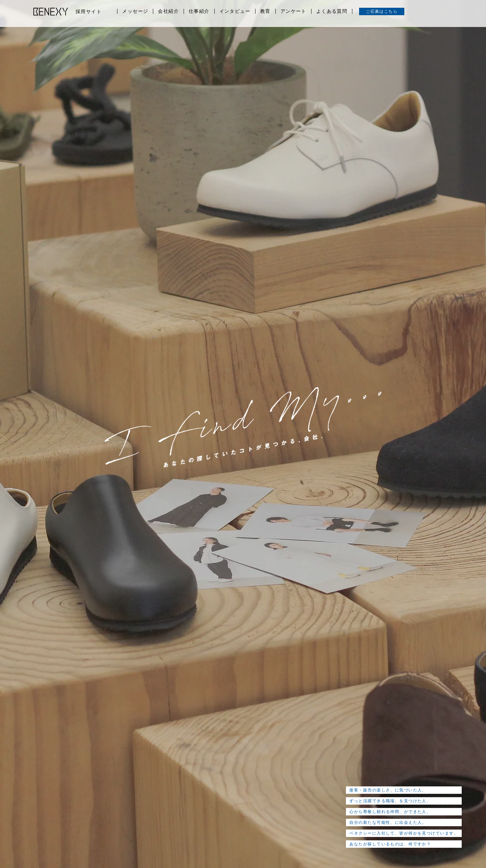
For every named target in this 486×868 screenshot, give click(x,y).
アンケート (293, 11)
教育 (265, 11)
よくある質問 (332, 11)
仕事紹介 (199, 11)
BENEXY (51, 11)
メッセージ (135, 11)
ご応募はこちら (382, 11)
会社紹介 (168, 11)
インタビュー (235, 11)
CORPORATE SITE (414, 835)
